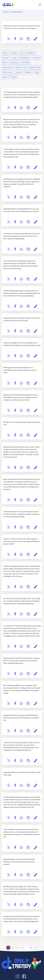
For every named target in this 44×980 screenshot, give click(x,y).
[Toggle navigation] (40, 5)
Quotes (6, 12)
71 (31, 948)
